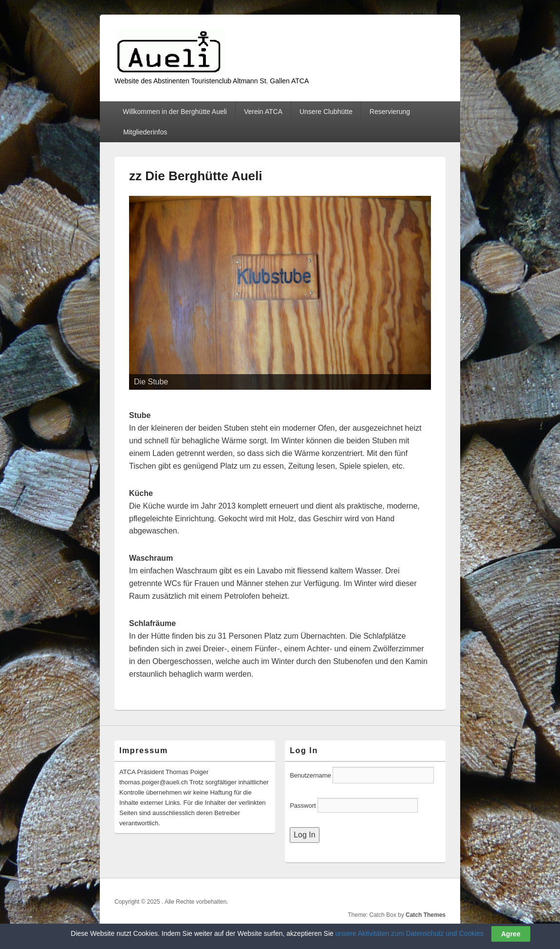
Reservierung (390, 112)
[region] (280, 293)
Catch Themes (426, 915)
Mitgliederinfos (145, 132)
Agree (511, 934)
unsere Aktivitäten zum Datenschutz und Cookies (410, 933)
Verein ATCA (263, 112)
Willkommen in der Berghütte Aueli (175, 112)
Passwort (304, 806)
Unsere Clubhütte (326, 112)
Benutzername (310, 775)
